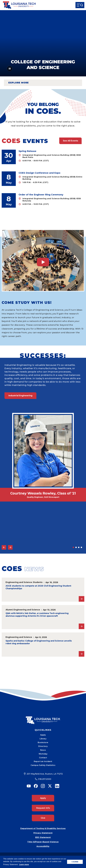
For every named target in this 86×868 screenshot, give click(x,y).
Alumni (9, 610)
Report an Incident (43, 761)
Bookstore (43, 742)
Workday (43, 754)
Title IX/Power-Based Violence (43, 842)
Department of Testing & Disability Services (43, 828)
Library (43, 739)
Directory (43, 746)
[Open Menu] (80, 5)
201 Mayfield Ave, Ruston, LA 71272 (45, 774)
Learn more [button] (24, 864)
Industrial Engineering (20, 396)
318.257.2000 (45, 779)
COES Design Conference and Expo (39, 173)
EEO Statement (43, 837)
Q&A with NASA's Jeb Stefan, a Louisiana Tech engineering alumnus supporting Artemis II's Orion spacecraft (37, 615)
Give (43, 818)
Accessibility (43, 846)
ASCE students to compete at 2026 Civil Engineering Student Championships (38, 587)
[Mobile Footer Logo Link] (43, 719)
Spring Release (27, 151)
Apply (43, 735)
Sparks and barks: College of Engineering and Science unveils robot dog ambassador (39, 642)
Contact (43, 758)
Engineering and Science (19, 582)
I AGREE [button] (75, 862)
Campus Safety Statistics (43, 765)
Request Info (43, 808)
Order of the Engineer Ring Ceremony (41, 195)
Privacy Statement (43, 833)
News (43, 750)
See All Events (70, 141)
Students (38, 582)
